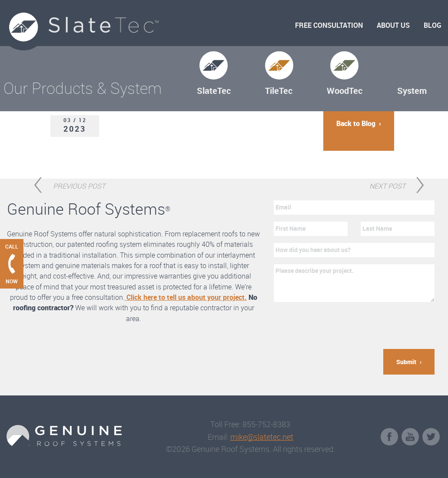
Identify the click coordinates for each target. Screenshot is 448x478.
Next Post (387, 185)
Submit (406, 362)
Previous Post (79, 185)
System (412, 91)
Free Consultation (329, 25)
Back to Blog (356, 123)
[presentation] (340, 325)
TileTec (279, 91)
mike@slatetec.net (262, 437)
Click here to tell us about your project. (186, 297)
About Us (393, 25)
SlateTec (214, 91)
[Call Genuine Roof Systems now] (12, 264)
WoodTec (345, 91)
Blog (433, 25)
